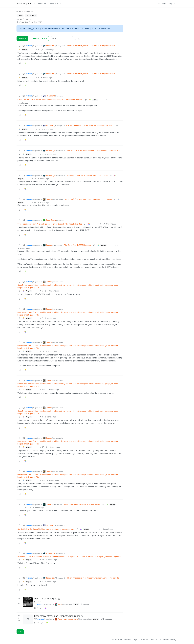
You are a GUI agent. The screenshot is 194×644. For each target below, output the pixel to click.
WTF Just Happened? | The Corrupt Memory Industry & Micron (90, 125)
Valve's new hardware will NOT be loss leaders (82, 504)
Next (20, 632)
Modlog (127, 639)
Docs (152, 639)
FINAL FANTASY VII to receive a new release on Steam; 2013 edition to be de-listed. (50, 100)
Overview (22, 39)
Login (164, 3)
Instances (144, 639)
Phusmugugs (24, 3)
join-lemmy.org (170, 639)
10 (36, 623)
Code (159, 639)
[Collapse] (20, 46)
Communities (40, 3)
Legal (135, 639)
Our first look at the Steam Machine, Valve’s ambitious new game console (46, 529)
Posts (45, 39)
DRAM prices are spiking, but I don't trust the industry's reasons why (94, 150)
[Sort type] (62, 39)
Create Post (53, 3)
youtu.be (38, 602)
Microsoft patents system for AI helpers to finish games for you (91, 46)
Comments (34, 39)
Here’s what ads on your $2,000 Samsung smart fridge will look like (93, 578)
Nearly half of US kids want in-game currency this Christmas (89, 199)
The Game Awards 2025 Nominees (78, 245)
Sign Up (173, 3)
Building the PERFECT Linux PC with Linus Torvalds (88, 176)
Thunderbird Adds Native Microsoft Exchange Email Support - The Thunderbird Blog (50, 224)
